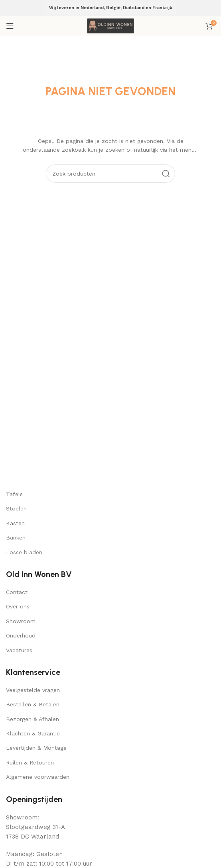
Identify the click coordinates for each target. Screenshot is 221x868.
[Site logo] (110, 25)
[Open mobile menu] (10, 26)
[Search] (110, 174)
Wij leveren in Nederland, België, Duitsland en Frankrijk (111, 8)
